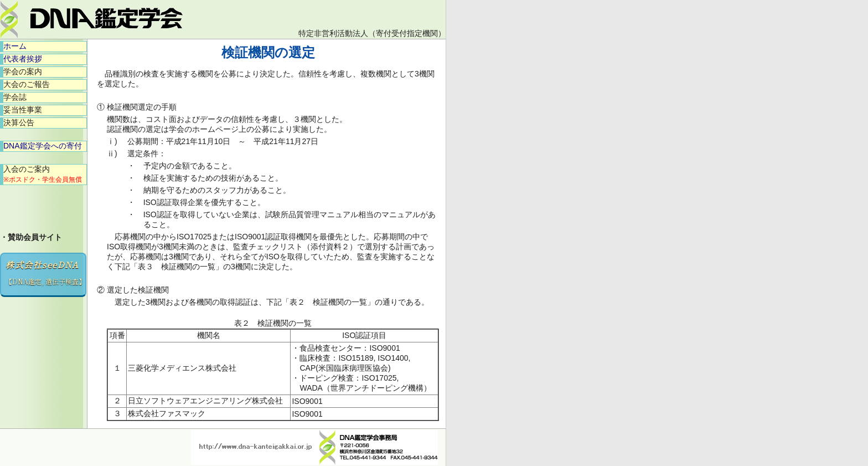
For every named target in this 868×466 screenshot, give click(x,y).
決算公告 (19, 122)
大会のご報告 (27, 84)
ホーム (15, 46)
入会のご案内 (43, 174)
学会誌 (15, 97)
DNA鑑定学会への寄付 (43, 146)
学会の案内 (23, 71)
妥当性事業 (23, 110)
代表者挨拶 (23, 59)
